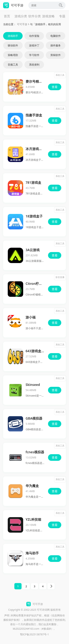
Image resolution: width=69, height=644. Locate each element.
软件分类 (35, 16)
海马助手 (32, 553)
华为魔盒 (32, 486)
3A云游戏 (33, 250)
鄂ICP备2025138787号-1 (34, 634)
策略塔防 (13, 55)
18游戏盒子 (34, 216)
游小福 (31, 317)
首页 (7, 16)
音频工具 (13, 65)
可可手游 (22, 24)
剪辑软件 (56, 55)
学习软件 (34, 55)
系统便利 (34, 65)
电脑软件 (56, 36)
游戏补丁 (34, 45)
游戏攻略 (48, 16)
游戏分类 (21, 16)
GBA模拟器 (34, 418)
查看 (55, 87)
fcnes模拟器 (35, 452)
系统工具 (60, 75)
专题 (62, 16)
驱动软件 (13, 45)
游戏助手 (13, 36)
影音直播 (60, 277)
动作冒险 (34, 36)
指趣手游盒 (34, 115)
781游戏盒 (33, 182)
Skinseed (33, 385)
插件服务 (56, 45)
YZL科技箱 (33, 519)
